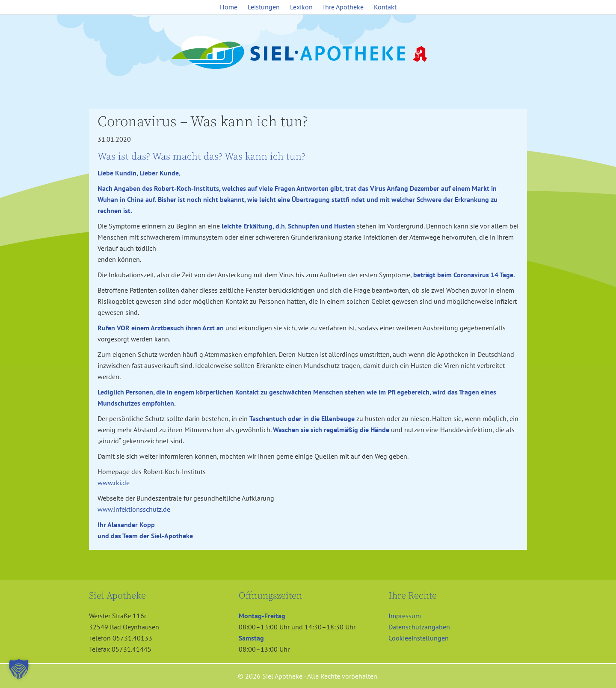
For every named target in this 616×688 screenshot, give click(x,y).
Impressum (405, 616)
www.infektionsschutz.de (134, 509)
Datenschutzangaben (419, 627)
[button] (19, 669)
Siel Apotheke (308, 53)
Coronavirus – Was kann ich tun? (203, 122)
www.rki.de (114, 483)
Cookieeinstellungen (419, 638)
